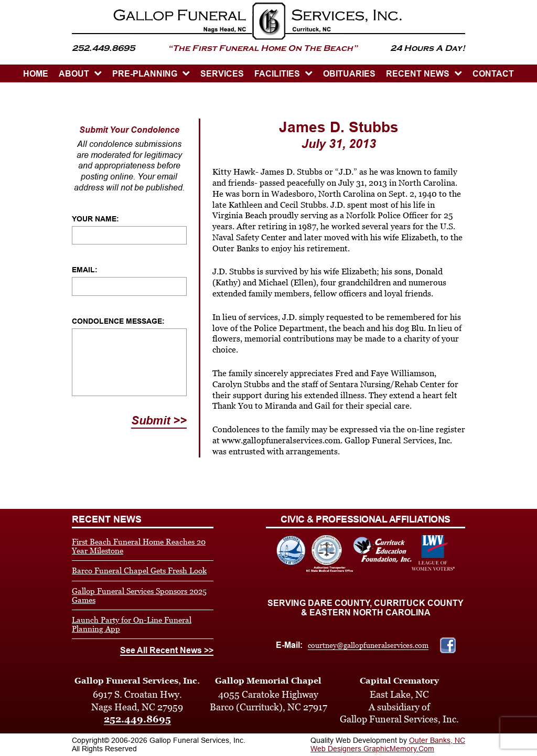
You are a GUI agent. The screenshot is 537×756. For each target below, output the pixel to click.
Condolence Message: (118, 321)
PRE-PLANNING (145, 74)
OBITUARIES (349, 74)
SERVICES (222, 74)
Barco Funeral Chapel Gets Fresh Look (139, 571)
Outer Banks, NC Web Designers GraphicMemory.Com (388, 744)
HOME (36, 74)
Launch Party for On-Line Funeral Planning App (132, 624)
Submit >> (159, 420)
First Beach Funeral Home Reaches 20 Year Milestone (139, 546)
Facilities (277, 74)
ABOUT (74, 74)
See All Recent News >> (167, 650)
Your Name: (95, 219)
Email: (85, 270)
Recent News (418, 74)
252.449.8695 (137, 719)
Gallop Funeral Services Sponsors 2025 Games (139, 595)
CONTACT (493, 74)
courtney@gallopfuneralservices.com (368, 645)
